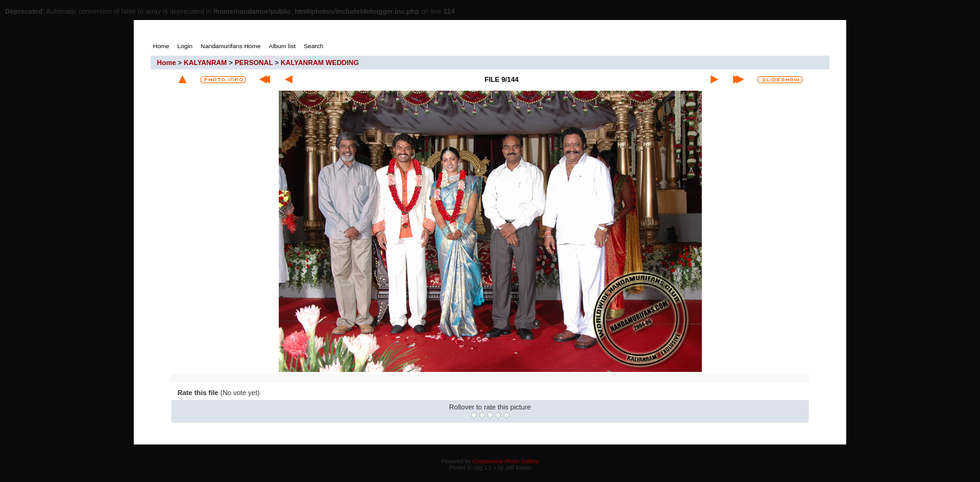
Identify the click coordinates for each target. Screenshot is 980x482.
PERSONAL (254, 63)
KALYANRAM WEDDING (320, 63)
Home (167, 63)
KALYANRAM (205, 63)
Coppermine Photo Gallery (506, 461)
